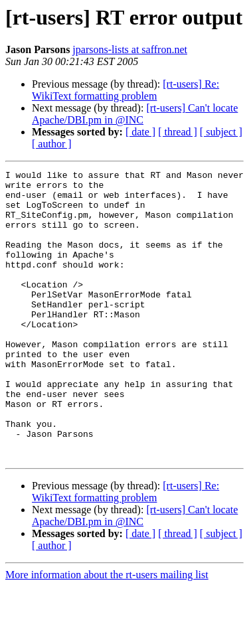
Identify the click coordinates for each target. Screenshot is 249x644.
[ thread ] (178, 132)
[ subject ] (221, 132)
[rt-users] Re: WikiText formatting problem (125, 90)
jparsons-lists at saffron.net (130, 49)
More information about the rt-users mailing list (107, 632)
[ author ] (52, 144)
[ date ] (140, 132)
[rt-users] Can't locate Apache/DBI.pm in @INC (135, 114)
